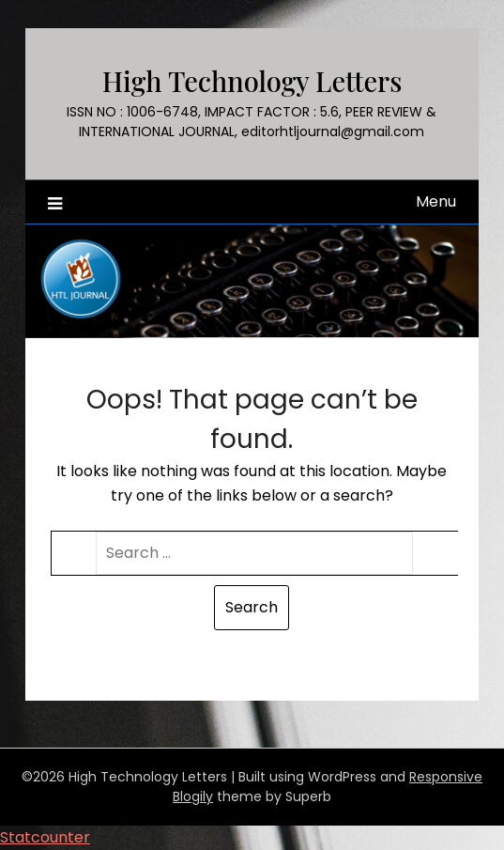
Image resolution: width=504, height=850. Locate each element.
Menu (436, 201)
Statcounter (45, 837)
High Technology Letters (252, 81)
